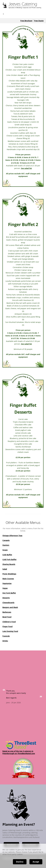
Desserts (6, 598)
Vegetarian (7, 583)
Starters (6, 545)
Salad (5, 569)
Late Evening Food (10, 631)
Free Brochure (26, 21)
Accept (36, 862)
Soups (5, 550)
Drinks (5, 641)
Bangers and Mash (10, 607)
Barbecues (7, 612)
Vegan (5, 588)
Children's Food (9, 622)
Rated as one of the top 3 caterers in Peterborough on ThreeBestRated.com (19, 752)
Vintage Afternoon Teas (12, 536)
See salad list (26, 168)
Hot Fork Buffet (9, 593)
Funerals (6, 636)
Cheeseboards (8, 603)
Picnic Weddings (9, 574)
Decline (20, 862)
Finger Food (7, 626)
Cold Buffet (7, 555)
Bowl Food (7, 617)
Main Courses (8, 579)
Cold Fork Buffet (9, 559)
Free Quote (39, 21)
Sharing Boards (9, 564)
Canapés (6, 540)
